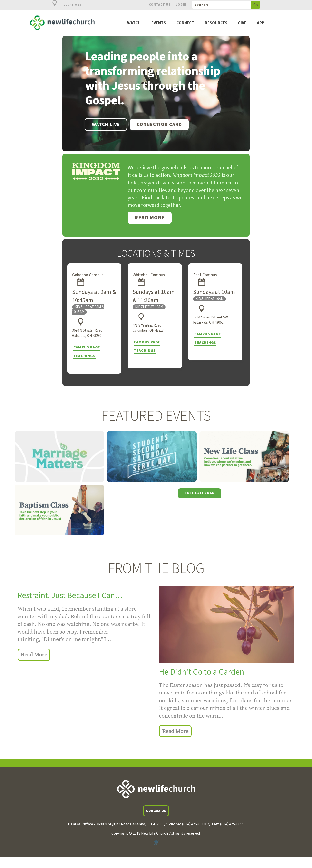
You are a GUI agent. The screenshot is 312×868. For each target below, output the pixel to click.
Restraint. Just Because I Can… (70, 595)
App (261, 23)
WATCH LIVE (106, 125)
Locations (64, 5)
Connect (185, 23)
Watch (134, 23)
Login (181, 5)
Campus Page (87, 347)
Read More (150, 218)
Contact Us (160, 5)
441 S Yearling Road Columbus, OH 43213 (148, 328)
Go (256, 5)
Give (242, 23)
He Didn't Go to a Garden (201, 672)
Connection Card (159, 125)
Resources (216, 23)
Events (159, 23)
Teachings (84, 356)
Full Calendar (200, 493)
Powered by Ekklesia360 (156, 842)
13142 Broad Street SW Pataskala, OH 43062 (210, 320)
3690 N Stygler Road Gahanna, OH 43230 (87, 333)
